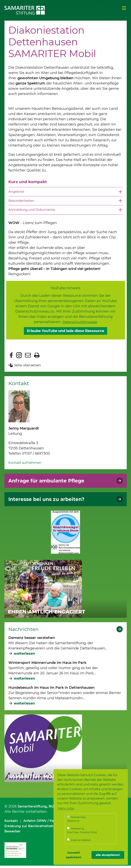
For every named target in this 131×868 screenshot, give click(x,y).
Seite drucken (37, 358)
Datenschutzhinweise (80, 324)
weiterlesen (24, 656)
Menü (124, 8)
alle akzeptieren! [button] (108, 855)
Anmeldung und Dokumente (34, 212)
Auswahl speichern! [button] (74, 855)
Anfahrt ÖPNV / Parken (45, 823)
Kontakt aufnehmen (26, 465)
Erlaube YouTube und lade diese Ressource (65, 333)
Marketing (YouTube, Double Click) (82, 830)
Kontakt (12, 823)
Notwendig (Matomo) (76, 819)
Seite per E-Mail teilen (28, 358)
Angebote (17, 193)
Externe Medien (79, 840)
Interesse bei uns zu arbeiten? (50, 501)
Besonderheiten (22, 202)
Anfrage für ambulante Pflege (50, 483)
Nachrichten (24, 631)
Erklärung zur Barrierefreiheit (31, 828)
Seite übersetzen (29, 367)
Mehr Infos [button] (66, 809)
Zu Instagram (19, 358)
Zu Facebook (11, 358)
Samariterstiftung (34, 808)
